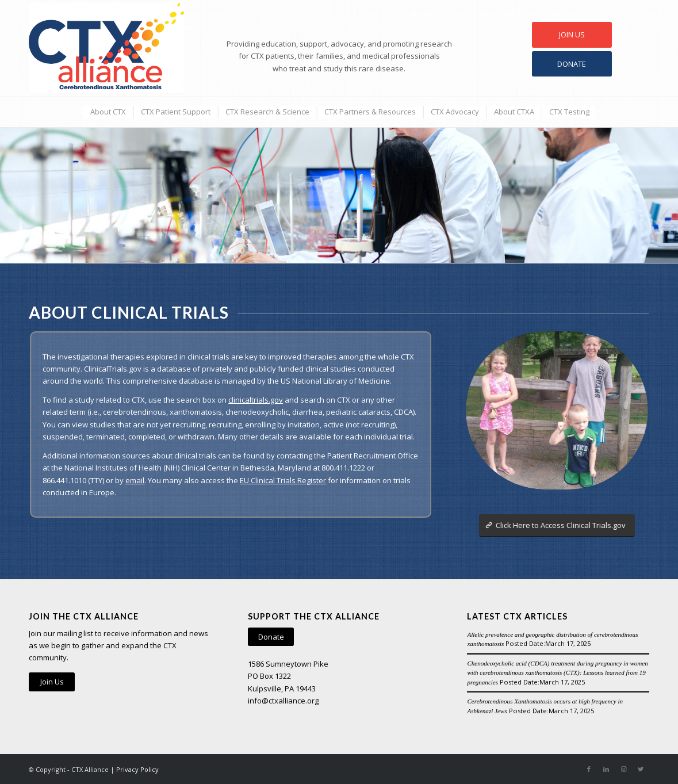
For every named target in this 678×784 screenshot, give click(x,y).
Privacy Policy (137, 769)
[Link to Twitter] (641, 769)
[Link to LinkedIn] (606, 769)
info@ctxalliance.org (283, 701)
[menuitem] (108, 112)
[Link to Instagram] (623, 769)
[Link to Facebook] (589, 769)
